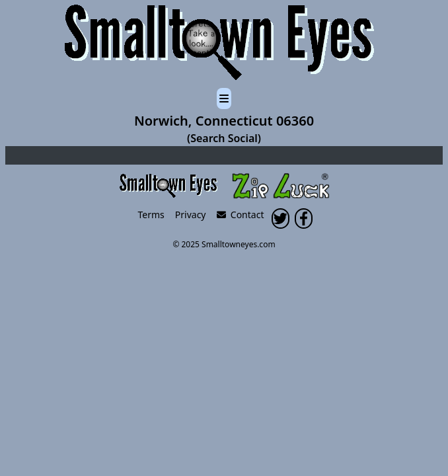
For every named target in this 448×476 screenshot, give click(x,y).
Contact (241, 215)
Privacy (191, 215)
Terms (151, 215)
